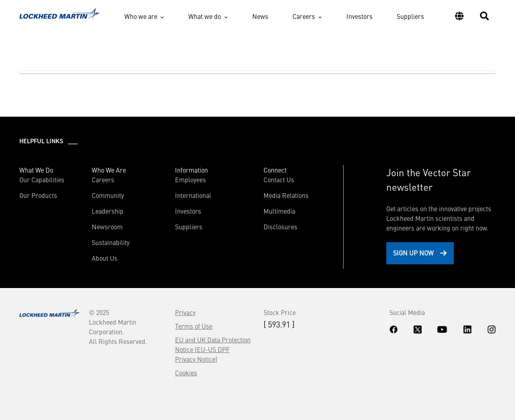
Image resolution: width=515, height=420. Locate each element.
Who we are (141, 16)
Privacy (185, 312)
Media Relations (286, 195)
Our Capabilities (42, 179)
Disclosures (280, 226)
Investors (359, 16)
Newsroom (107, 226)
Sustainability (111, 242)
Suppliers (410, 16)
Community (108, 195)
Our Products (38, 195)
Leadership (108, 211)
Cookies (186, 373)
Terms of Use (194, 326)
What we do (205, 16)
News (260, 16)
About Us (105, 258)
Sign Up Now (413, 253)
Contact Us (279, 179)
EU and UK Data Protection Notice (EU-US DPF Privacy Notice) (213, 349)
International (193, 195)
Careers (304, 16)
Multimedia (279, 211)
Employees (191, 179)
